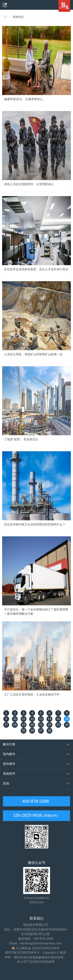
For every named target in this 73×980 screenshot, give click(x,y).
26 (32, 731)
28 (49, 731)
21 (41, 725)
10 (15, 719)
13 (41, 719)
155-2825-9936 (28, 815)
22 (49, 725)
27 (41, 731)
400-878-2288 (35, 801)
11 (24, 719)
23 (58, 725)
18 (15, 725)
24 (67, 725)
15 (58, 719)
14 (49, 719)
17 (6, 725)
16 (67, 719)
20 (32, 725)
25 (24, 731)
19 (24, 725)
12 (32, 719)
